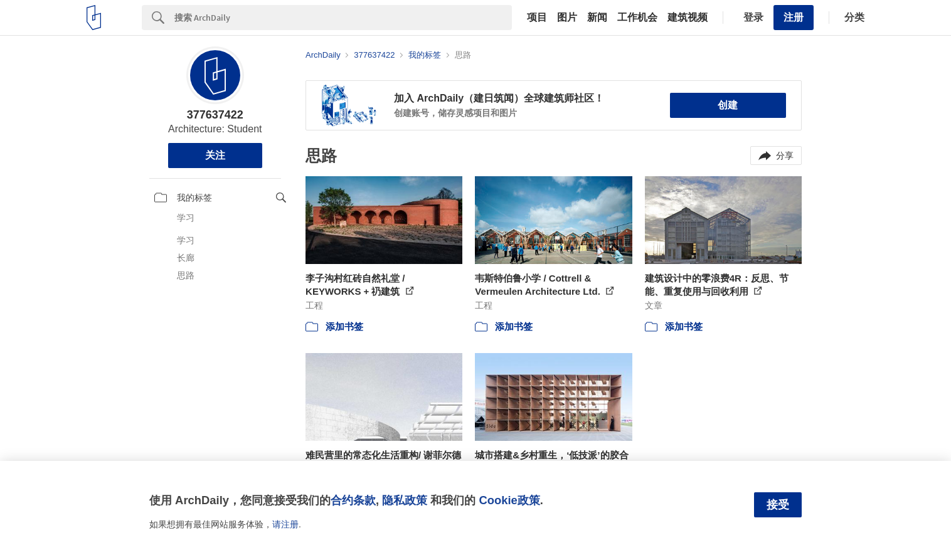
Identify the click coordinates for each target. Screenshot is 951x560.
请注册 (285, 524)
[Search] (343, 18)
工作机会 (637, 18)
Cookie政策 (509, 500)
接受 (778, 505)
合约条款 (353, 500)
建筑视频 (688, 18)
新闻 (597, 18)
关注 (215, 155)
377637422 (215, 115)
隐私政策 (405, 500)
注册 (794, 17)
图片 (567, 18)
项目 (537, 18)
